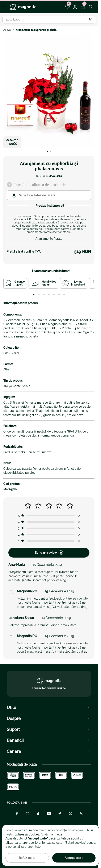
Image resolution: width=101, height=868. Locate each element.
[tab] (34, 295)
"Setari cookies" (75, 843)
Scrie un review (49, 553)
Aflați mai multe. (52, 834)
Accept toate (74, 858)
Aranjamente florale (49, 239)
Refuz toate (27, 858)
